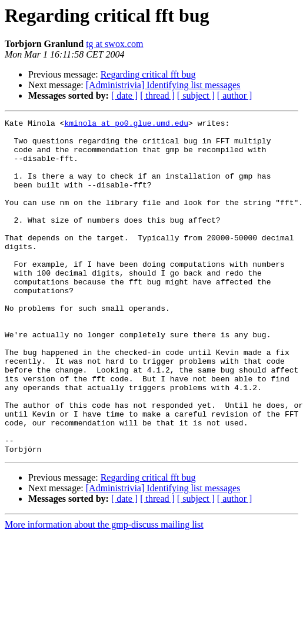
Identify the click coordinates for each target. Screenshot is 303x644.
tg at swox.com (114, 44)
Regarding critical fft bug (148, 74)
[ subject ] (196, 95)
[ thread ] (157, 95)
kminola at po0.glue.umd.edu (126, 125)
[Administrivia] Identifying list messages (163, 85)
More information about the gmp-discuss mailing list (104, 591)
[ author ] (235, 95)
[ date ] (124, 95)
